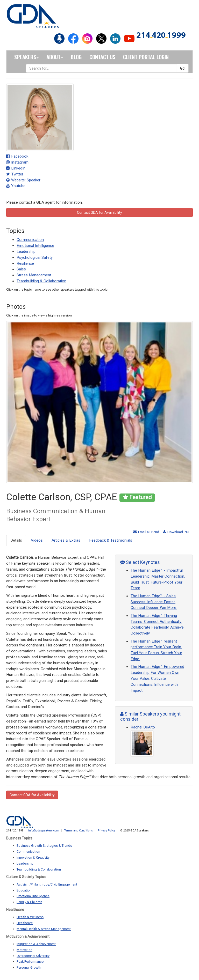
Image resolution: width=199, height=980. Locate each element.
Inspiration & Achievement (36, 944)
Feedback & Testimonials (111, 540)
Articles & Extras (66, 540)
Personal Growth (29, 967)
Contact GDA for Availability (99, 212)
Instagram (17, 162)
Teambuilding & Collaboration (41, 281)
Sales (21, 269)
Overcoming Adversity (33, 956)
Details (16, 540)
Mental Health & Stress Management (44, 929)
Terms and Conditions (78, 831)
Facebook (17, 156)
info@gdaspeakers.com (44, 831)
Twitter (15, 174)
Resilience (25, 263)
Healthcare (25, 923)
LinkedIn (16, 168)
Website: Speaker (23, 180)
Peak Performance (30, 961)
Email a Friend (146, 532)
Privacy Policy (106, 831)
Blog (76, 57)
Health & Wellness (30, 917)
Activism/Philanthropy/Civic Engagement (47, 884)
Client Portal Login (146, 57)
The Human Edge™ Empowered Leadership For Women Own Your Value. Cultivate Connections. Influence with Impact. (157, 678)
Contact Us (102, 57)
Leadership (26, 252)
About (55, 57)
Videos (37, 540)
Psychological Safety (35, 257)
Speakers (26, 57)
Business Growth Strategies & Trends (44, 846)
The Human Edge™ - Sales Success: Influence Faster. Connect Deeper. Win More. (154, 602)
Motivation (24, 950)
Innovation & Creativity (33, 857)
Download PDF (176, 532)
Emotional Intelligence (35, 246)
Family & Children (29, 902)
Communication (30, 240)
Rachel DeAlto (143, 727)
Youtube (16, 186)
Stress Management (34, 275)
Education (24, 890)
